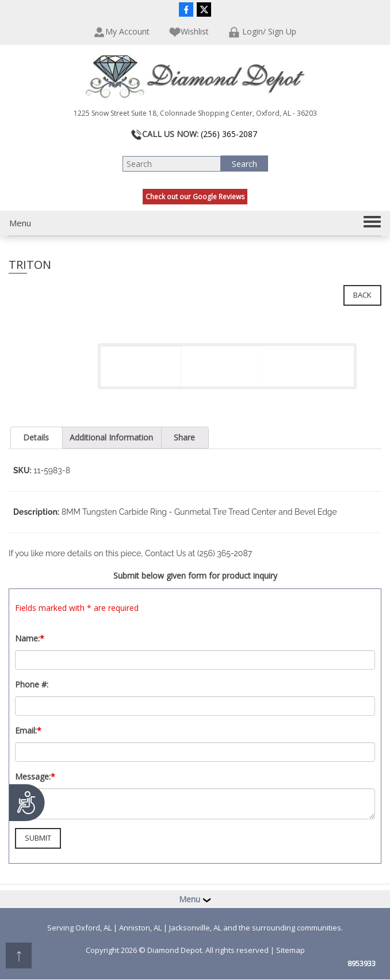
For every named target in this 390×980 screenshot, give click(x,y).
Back (362, 295)
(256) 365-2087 (229, 134)
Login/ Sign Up (262, 32)
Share (184, 437)
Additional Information (111, 437)
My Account (122, 32)
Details (36, 437)
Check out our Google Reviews (195, 197)
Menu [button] (195, 899)
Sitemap (290, 950)
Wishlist (189, 32)
